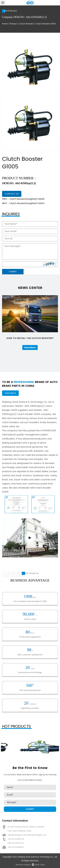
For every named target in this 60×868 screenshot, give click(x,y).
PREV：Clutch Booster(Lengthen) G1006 (23, 199)
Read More (30, 347)
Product (14, 24)
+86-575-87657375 (16, 843)
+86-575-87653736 (16, 839)
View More (10, 393)
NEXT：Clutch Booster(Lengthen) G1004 (23, 203)
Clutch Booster (26, 24)
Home (5, 24)
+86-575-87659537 (16, 847)
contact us (12, 194)
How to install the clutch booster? (30, 338)
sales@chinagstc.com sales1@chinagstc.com (27, 835)
